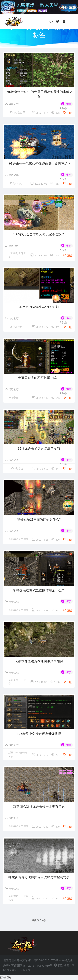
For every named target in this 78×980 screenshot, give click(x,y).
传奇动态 (12, 318)
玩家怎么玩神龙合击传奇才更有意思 (39, 807)
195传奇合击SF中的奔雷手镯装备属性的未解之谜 (39, 94)
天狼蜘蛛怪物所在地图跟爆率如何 (39, 661)
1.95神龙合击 (16, 468)
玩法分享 (12, 175)
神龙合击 (13, 398)
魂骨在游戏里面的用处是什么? (39, 520)
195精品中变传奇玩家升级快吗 (39, 734)
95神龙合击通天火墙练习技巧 (39, 449)
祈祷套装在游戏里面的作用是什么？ (39, 590)
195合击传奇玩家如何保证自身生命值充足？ (39, 164)
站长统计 (7, 977)
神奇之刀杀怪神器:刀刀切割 (39, 307)
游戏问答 (12, 104)
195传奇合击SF (17, 112)
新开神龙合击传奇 (18, 539)
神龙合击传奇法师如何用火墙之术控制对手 (39, 877)
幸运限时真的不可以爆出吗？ (39, 378)
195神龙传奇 (15, 327)
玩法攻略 (12, 246)
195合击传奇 (15, 183)
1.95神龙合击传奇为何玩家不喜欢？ (39, 234)
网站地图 (61, 966)
